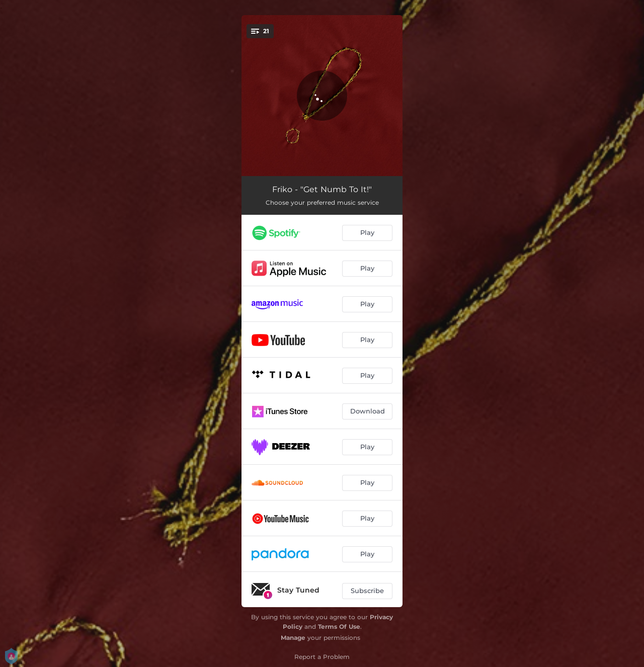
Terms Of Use (339, 627)
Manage (293, 638)
